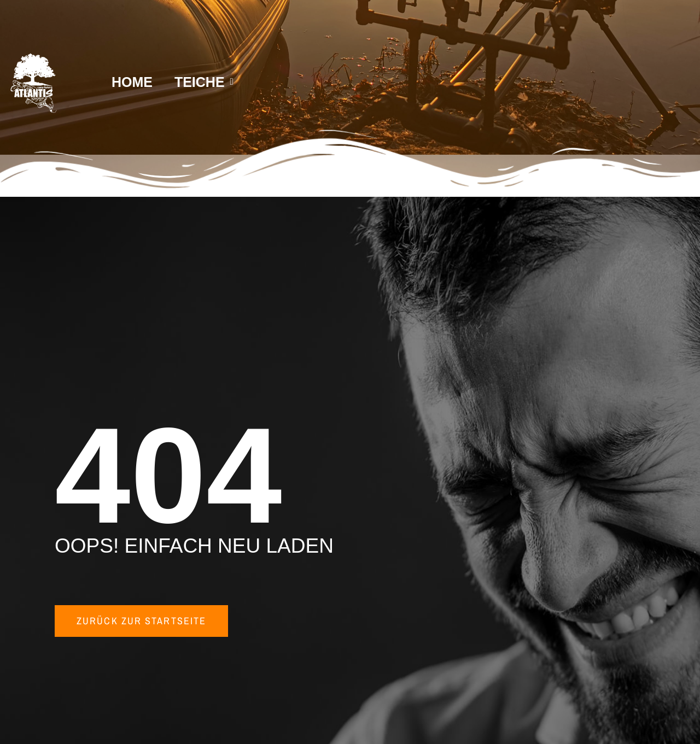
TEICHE (204, 82)
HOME (132, 82)
